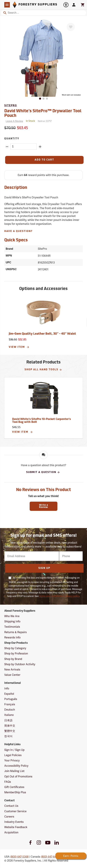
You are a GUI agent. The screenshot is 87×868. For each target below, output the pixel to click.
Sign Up (44, 568)
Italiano (9, 715)
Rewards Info (12, 637)
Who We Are (12, 616)
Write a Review (43, 506)
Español (9, 694)
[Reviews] (14, 121)
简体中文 (10, 726)
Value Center (12, 675)
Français (10, 704)
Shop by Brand (13, 659)
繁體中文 (10, 731)
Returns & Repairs (15, 632)
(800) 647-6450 (50, 857)
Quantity (12, 139)
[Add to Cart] (44, 160)
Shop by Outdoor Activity (20, 664)
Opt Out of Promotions (18, 776)
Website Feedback (16, 827)
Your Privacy (12, 760)
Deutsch (10, 710)
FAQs (8, 782)
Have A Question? (18, 231)
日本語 (8, 720)
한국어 (8, 736)
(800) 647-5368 (19, 857)
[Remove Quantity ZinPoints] (7, 147)
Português (11, 699)
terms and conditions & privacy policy (59, 596)
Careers (9, 817)
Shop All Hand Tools (43, 370)
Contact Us (11, 806)
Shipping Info (12, 621)
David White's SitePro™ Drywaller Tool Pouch (43, 113)
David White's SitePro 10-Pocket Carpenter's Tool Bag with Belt (41, 421)
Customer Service (15, 811)
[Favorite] (71, 27)
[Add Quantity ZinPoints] (40, 147)
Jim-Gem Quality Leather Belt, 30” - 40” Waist (42, 334)
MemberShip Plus (15, 792)
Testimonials (12, 627)
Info (7, 688)
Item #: (45, 121)
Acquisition (11, 832)
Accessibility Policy (16, 766)
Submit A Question (43, 472)
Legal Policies (13, 755)
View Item (19, 347)
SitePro (11, 106)
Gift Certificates (14, 787)
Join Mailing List (14, 771)
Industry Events (14, 822)
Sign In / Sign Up (14, 750)
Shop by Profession (16, 654)
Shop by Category (15, 648)
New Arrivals (12, 670)
